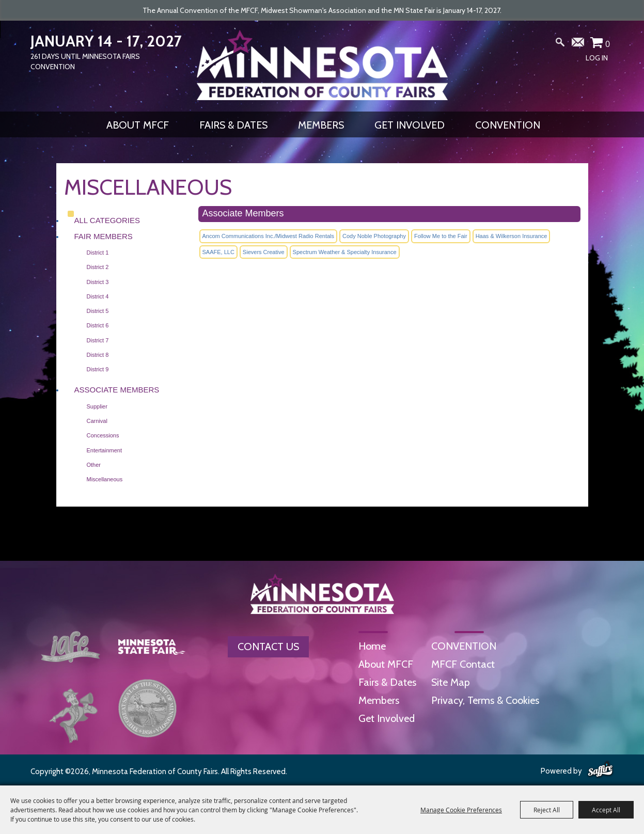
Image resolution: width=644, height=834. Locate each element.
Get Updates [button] (578, 44)
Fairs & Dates (233, 125)
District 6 (98, 325)
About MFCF (138, 125)
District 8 (98, 355)
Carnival (97, 421)
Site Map (451, 682)
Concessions (103, 435)
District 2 (98, 267)
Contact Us (268, 647)
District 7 (98, 340)
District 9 (98, 369)
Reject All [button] (547, 810)
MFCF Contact (463, 664)
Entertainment (104, 450)
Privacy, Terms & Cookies (485, 700)
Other (94, 465)
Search (560, 44)
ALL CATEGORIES (107, 220)
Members (321, 125)
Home (372, 646)
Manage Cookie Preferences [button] (461, 810)
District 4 (98, 296)
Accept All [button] (606, 810)
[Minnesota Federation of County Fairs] (322, 65)
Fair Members (104, 236)
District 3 (98, 282)
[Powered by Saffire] (600, 770)
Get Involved (410, 125)
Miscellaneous (105, 479)
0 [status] (608, 44)
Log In (597, 58)
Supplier (97, 406)
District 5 (98, 311)
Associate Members (117, 390)
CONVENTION (508, 125)
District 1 (98, 253)
